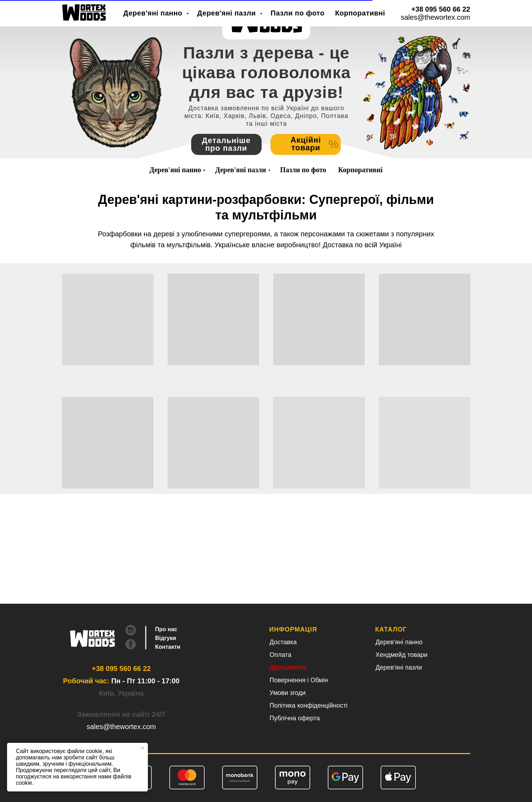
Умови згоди (288, 693)
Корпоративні (361, 170)
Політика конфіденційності (309, 705)
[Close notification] (143, 748)
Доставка (283, 642)
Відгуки (166, 638)
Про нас (166, 629)
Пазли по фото (303, 170)
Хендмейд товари (402, 655)
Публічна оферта (295, 718)
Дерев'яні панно (175, 170)
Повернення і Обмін (299, 680)
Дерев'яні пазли (240, 170)
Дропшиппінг (288, 667)
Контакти (168, 647)
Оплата (281, 655)
